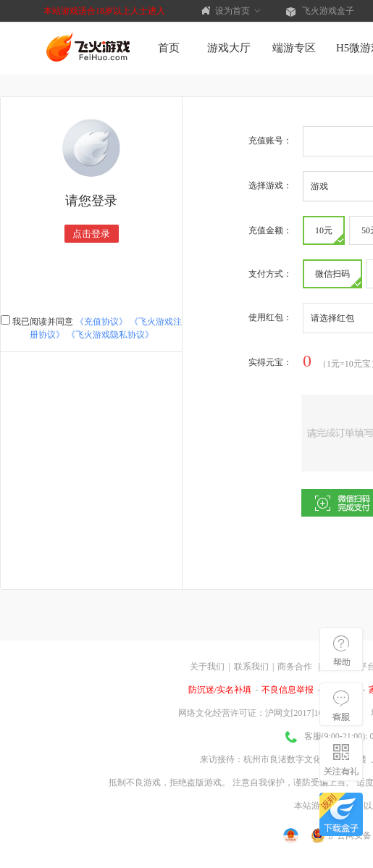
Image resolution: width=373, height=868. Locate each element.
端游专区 (294, 48)
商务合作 (295, 667)
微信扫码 (338, 278)
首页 (169, 48)
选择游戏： (270, 185)
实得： (270, 362)
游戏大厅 (229, 48)
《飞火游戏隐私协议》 (110, 335)
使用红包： (270, 317)
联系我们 (251, 667)
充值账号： (270, 141)
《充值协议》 (101, 322)
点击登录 (91, 234)
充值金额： (270, 230)
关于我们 (207, 667)
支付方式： (270, 274)
